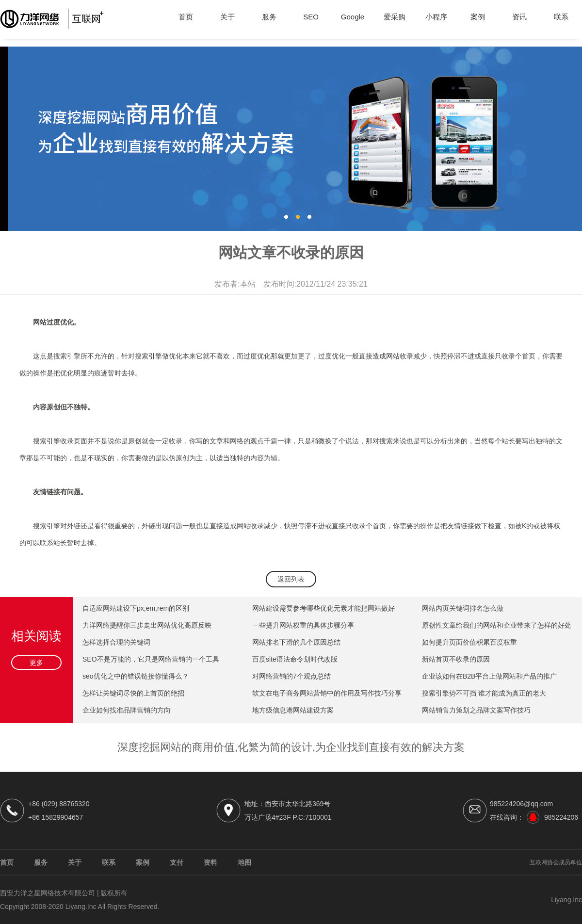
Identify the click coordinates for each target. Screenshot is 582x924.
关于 (227, 17)
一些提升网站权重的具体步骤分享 (303, 625)
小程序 (436, 17)
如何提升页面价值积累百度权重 (469, 642)
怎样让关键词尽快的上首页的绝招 (133, 693)
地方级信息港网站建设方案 (293, 710)
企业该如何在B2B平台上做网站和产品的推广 (489, 676)
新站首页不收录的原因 (456, 659)
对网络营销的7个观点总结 (291, 676)
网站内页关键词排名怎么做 (463, 608)
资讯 (519, 17)
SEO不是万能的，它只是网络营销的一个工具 (151, 659)
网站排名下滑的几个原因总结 (296, 642)
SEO (311, 17)
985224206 (561, 817)
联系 (561, 17)
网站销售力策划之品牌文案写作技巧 (476, 710)
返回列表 (291, 579)
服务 (269, 17)
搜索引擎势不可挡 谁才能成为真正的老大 (484, 693)
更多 (36, 663)
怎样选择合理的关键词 (116, 642)
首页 (186, 17)
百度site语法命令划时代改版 (295, 659)
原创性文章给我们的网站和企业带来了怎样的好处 (497, 625)
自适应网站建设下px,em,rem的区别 (136, 608)
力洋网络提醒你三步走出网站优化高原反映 (147, 625)
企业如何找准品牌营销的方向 (127, 710)
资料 (210, 862)
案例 (478, 17)
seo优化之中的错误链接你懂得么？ (136, 676)
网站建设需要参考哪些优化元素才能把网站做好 (323, 608)
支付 (177, 862)
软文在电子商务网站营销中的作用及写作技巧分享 (327, 693)
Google (353, 17)
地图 (244, 862)
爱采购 (395, 17)
